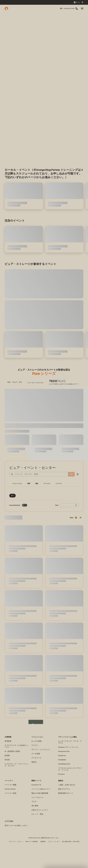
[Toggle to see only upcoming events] (25, 529)
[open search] (82, 2)
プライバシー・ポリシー (16, 865)
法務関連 (43, 865)
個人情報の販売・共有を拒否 (71, 865)
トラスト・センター (54, 865)
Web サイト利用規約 (32, 865)
